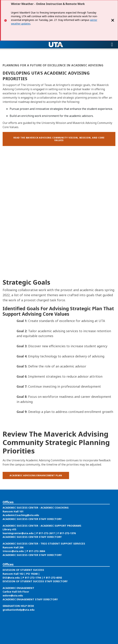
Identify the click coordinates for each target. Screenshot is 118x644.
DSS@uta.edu (11, 578)
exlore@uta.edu (13, 595)
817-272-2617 (47, 533)
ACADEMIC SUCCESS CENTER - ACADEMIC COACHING (36, 508)
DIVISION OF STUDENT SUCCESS (23, 570)
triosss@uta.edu (13, 551)
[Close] (113, 20)
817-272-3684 (37, 551)
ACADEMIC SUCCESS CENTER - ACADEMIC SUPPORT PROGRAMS (42, 526)
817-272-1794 (33, 578)
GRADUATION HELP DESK (18, 606)
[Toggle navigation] (112, 45)
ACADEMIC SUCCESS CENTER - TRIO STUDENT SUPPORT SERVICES (44, 544)
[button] (59, 139)
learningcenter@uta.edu (18, 533)
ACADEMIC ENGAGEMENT (18, 588)
